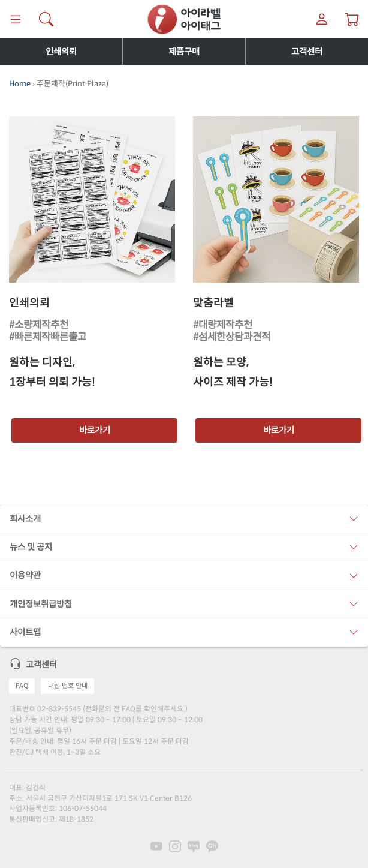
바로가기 (95, 430)
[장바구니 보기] (353, 19)
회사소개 (25, 519)
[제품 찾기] (46, 19)
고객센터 (307, 52)
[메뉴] (15, 19)
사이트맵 (25, 632)
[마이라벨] (322, 19)
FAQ (22, 686)
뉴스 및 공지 (31, 547)
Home (20, 84)
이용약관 (25, 575)
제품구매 (184, 52)
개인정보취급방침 (41, 604)
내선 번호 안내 (68, 686)
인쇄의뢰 (61, 52)
